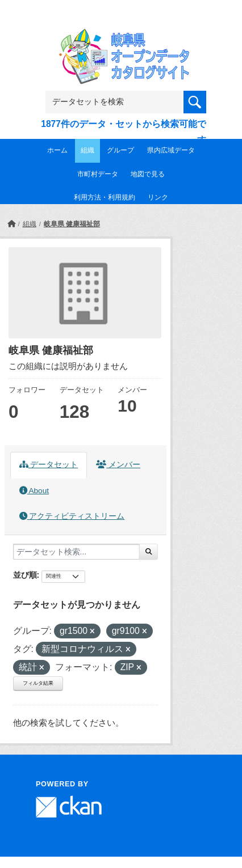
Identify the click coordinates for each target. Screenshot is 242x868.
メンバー (118, 465)
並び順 (25, 575)
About (34, 491)
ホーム (57, 150)
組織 (87, 150)
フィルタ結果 (38, 683)
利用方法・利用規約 (105, 197)
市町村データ (98, 174)
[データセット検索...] (76, 552)
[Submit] (149, 552)
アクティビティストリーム (72, 516)
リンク (158, 197)
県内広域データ (171, 150)
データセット (49, 465)
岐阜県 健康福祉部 (72, 224)
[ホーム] (11, 224)
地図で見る (148, 174)
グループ (120, 150)
